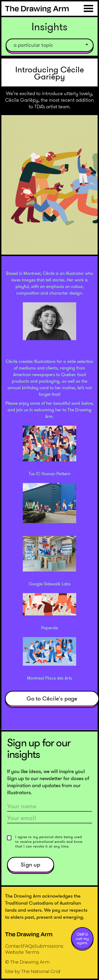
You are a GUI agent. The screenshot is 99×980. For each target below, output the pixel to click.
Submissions (49, 946)
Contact (14, 946)
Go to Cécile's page (52, 699)
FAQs (28, 946)
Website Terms (22, 952)
